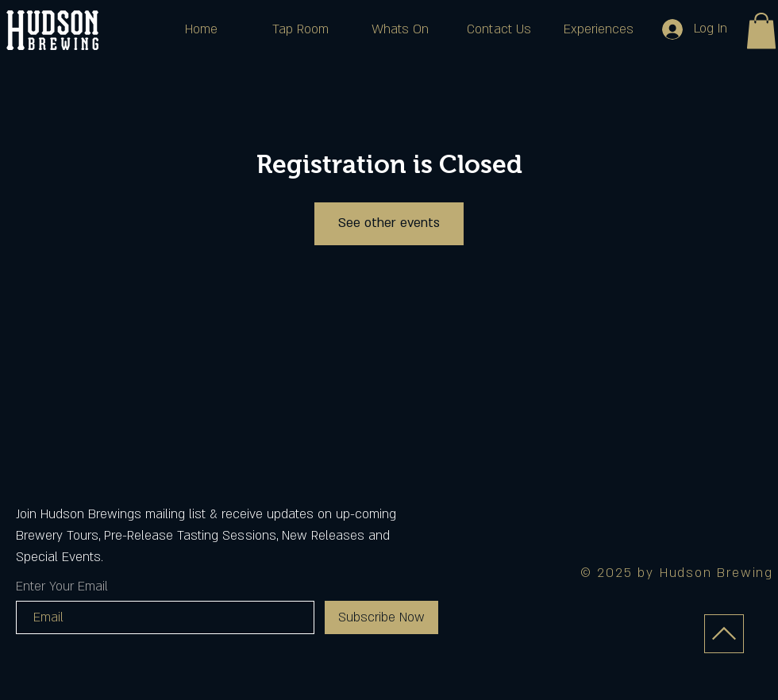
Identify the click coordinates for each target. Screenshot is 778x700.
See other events (389, 223)
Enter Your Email (62, 587)
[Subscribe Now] (381, 617)
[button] (761, 31)
